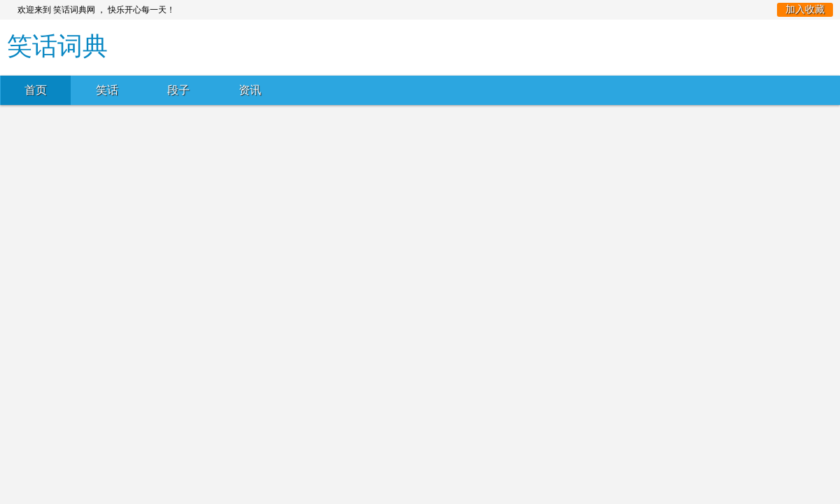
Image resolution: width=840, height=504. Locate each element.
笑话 (107, 90)
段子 (178, 90)
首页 (36, 90)
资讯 (250, 90)
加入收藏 (805, 9)
